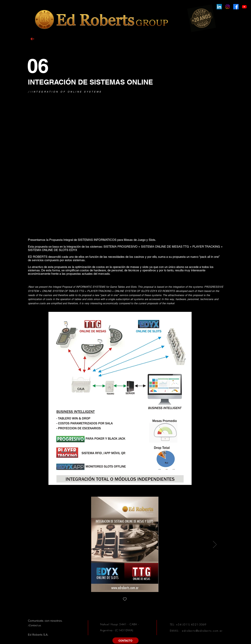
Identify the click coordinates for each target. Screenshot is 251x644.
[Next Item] (215, 544)
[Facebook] (236, 7)
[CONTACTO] (125, 641)
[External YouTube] (126, 172)
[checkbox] (125, 599)
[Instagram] (228, 7)
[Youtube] (244, 7)
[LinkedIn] (219, 7)
